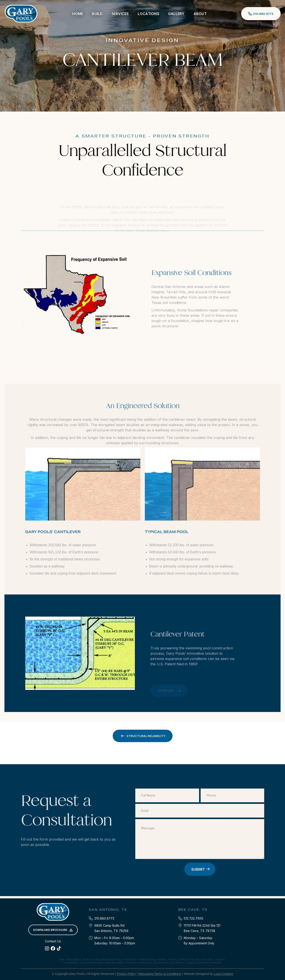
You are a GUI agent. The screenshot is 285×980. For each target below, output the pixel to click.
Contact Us (53, 941)
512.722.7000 (194, 918)
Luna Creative (223, 974)
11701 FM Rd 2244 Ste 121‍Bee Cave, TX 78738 (202, 928)
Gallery (176, 14)
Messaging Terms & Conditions (160, 974)
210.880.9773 (104, 918)
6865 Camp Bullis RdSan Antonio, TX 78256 (111, 928)
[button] (97, 14)
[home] (21, 14)
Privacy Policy (126, 974)
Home (78, 14)
